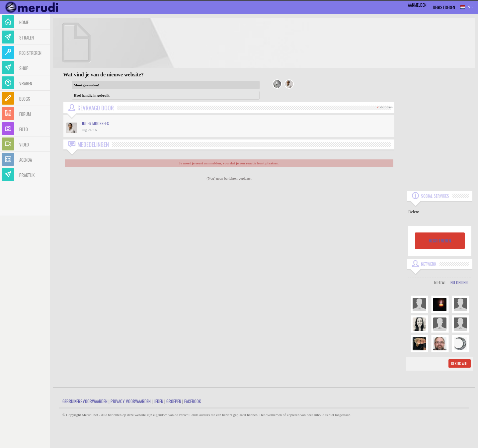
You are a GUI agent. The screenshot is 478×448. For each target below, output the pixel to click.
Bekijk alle (460, 364)
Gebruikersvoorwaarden (85, 401)
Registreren (444, 7)
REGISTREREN (440, 241)
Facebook (193, 401)
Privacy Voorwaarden (131, 401)
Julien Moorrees (95, 124)
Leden (159, 401)
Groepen (174, 401)
